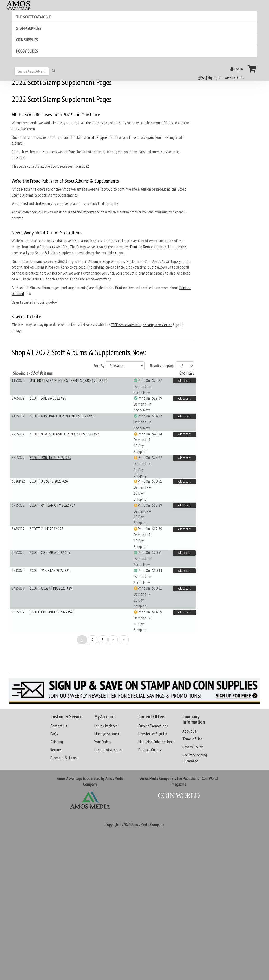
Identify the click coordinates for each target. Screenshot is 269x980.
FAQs (54, 734)
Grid (182, 373)
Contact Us (59, 726)
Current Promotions (153, 726)
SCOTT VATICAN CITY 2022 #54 (53, 505)
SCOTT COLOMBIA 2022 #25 (50, 552)
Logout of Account (109, 750)
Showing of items (33, 373)
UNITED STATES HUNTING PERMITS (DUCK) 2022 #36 (69, 380)
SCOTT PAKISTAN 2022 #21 (50, 570)
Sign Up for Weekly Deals (220, 77)
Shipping (57, 742)
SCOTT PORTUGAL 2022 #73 (50, 458)
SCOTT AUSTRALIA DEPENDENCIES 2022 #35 (62, 416)
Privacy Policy (193, 747)
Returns (56, 750)
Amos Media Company (148, 824)
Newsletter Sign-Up (153, 734)
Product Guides (150, 750)
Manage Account (107, 734)
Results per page (162, 366)
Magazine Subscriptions (156, 742)
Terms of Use (192, 739)
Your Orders (103, 742)
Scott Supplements (102, 137)
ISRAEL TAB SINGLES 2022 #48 (52, 612)
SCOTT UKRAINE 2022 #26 (49, 481)
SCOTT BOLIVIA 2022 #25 (48, 398)
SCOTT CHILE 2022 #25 (47, 529)
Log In (237, 69)
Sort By (99, 366)
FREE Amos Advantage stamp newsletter (141, 325)
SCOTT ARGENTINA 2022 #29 (51, 588)
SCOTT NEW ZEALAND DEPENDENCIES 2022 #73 (65, 434)
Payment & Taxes (64, 758)
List (191, 373)
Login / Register (106, 726)
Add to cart (184, 381)
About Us (189, 731)
